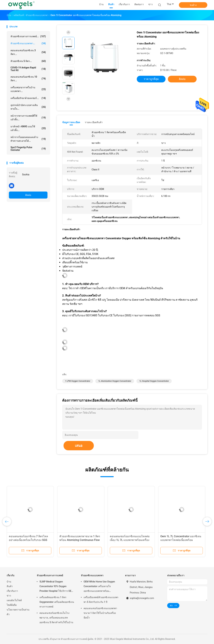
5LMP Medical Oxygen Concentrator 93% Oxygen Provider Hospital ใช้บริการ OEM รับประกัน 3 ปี (56, 587)
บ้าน (9, 582)
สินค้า (10, 586)
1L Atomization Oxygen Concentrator (115, 381)
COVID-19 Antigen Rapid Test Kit (28, 69)
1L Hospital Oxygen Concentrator (154, 381)
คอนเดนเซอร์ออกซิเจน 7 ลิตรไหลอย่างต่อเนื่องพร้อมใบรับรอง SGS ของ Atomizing (28, 540)
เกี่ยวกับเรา (12, 591)
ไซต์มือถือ (12, 605)
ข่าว (9, 596)
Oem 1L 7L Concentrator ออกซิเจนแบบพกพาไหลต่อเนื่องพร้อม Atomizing (181, 540)
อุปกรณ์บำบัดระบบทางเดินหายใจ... (28, 107)
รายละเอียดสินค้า (94, 122)
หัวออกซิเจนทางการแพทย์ (50, 575)
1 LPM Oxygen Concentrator (78, 381)
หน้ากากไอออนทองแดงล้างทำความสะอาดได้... (28, 139)
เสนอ (79, 446)
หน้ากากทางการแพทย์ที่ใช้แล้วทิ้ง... (28, 118)
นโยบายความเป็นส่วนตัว (18, 612)
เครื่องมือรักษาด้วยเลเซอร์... (28, 98)
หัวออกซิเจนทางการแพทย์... (28, 36)
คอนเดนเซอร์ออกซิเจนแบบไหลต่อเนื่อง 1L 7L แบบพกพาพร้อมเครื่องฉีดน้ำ (130, 540)
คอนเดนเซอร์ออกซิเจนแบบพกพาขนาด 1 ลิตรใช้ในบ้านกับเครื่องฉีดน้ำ (100, 613)
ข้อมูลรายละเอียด (71, 122)
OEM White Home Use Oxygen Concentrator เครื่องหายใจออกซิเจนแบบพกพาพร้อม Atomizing (99, 587)
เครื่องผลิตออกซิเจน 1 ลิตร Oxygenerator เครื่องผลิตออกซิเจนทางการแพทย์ (57, 602)
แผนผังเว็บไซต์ (14, 600)
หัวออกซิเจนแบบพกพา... (28, 43)
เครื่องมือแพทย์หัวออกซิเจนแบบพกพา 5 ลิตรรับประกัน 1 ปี (101, 600)
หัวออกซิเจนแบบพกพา (92, 575)
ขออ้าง (193, 5)
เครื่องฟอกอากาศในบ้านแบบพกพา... (28, 89)
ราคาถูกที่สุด (151, 79)
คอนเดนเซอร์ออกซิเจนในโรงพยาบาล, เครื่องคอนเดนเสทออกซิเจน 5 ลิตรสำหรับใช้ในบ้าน (56, 618)
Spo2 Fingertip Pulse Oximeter (28, 149)
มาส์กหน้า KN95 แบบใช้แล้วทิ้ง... (28, 128)
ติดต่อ (28, 195)
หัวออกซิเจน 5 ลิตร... (28, 61)
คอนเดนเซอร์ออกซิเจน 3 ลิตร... (28, 52)
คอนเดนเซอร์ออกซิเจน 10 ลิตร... (28, 79)
